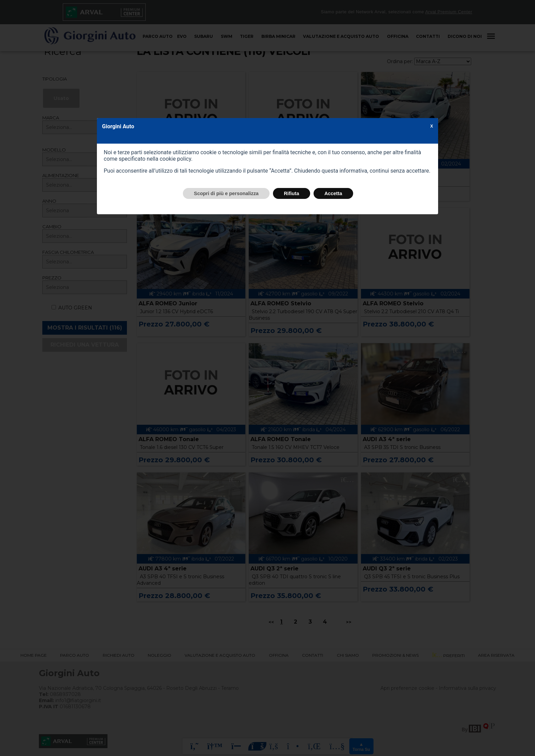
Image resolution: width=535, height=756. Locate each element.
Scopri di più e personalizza (226, 193)
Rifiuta (292, 193)
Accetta (333, 193)
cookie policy (175, 159)
